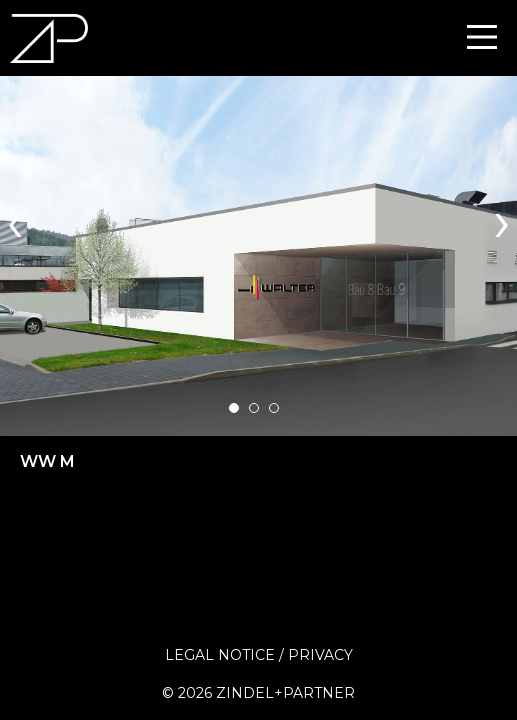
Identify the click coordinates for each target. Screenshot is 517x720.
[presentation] (15, 219)
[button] (234, 408)
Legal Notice (220, 655)
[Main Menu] (482, 37)
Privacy (320, 655)
